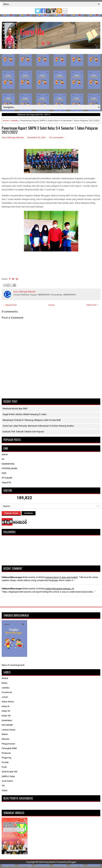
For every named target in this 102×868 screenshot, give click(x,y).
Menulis (6, 739)
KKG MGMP (7, 725)
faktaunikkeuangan (12, 577)
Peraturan (6, 753)
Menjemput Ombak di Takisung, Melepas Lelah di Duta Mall (32, 420)
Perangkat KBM (9, 748)
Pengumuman (8, 744)
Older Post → (93, 305)
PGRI (4, 473)
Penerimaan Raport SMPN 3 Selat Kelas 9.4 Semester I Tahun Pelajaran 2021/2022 (50, 130)
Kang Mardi (49, 862)
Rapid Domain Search (90, 866)
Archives (29, 513)
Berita (4, 683)
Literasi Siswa (8, 730)
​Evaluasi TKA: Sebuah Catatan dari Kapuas (23, 432)
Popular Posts (11, 513)
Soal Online (7, 781)
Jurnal (5, 697)
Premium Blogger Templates (65, 866)
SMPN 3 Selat (8, 776)
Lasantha (47, 866)
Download (7, 692)
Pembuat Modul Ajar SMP (15, 409)
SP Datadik (7, 478)
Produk (5, 762)
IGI (3, 459)
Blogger (72, 862)
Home (6, 121)
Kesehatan (7, 720)
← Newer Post (10, 305)
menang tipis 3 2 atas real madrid (61, 577)
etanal (5, 454)
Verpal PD (6, 482)
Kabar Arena (8, 702)
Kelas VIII (6, 716)
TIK (3, 786)
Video (5, 790)
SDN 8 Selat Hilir (10, 772)
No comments (56, 137)
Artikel (5, 678)
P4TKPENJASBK (10, 468)
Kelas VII (6, 711)
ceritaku (15, 121)
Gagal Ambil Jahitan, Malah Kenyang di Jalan (25, 414)
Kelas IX (6, 706)
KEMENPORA (8, 464)
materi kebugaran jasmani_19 (59, 589)
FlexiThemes (18, 866)
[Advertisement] (51, 79)
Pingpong (6, 758)
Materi (5, 734)
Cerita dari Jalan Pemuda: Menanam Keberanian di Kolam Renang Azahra (38, 426)
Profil (4, 767)
